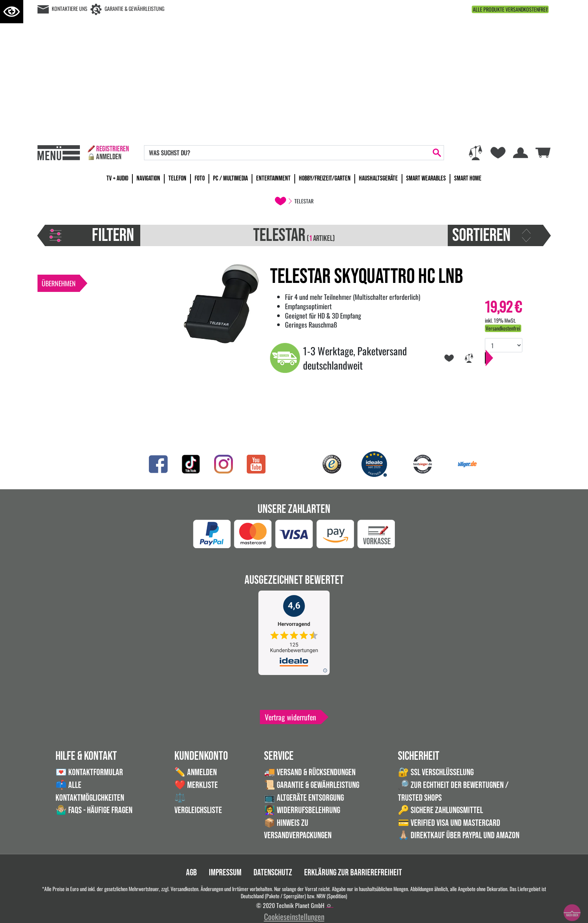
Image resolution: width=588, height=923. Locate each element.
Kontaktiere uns (70, 8)
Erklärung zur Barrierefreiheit (353, 873)
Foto (200, 178)
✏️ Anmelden (196, 772)
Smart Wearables (426, 178)
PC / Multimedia (230, 178)
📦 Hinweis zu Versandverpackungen (298, 829)
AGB (191, 873)
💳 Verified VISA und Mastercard (449, 823)
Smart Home (468, 178)
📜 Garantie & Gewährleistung (312, 785)
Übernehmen (59, 283)
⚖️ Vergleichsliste (198, 804)
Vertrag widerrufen (290, 717)
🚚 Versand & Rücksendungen (310, 772)
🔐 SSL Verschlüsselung (436, 772)
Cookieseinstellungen (294, 916)
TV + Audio (117, 178)
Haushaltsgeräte (378, 178)
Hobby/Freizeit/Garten (325, 178)
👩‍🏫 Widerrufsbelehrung (302, 810)
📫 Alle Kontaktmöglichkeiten (90, 791)
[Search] (287, 153)
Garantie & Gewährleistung (134, 8)
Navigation (148, 178)
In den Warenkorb (514, 365)
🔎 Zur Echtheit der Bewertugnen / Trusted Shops (453, 791)
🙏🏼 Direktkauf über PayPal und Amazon (459, 835)
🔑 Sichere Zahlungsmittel (440, 810)
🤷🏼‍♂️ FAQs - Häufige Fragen (94, 810)
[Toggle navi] (59, 153)
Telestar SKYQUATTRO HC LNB (367, 277)
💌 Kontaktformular (89, 772)
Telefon (177, 178)
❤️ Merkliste (196, 785)
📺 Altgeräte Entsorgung (304, 798)
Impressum (225, 873)
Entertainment (273, 178)
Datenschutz (273, 873)
